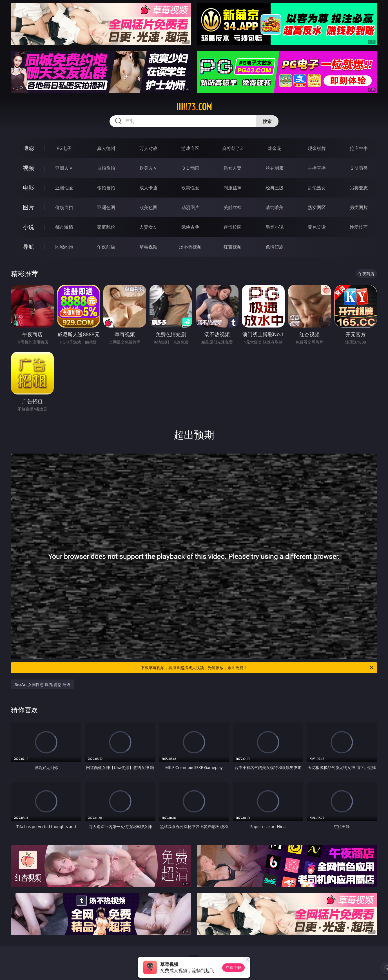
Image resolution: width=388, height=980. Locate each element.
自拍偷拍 (106, 168)
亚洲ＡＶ (64, 168)
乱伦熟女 (317, 188)
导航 (28, 247)
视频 (28, 168)
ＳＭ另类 (359, 168)
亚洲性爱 (64, 188)
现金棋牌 (317, 148)
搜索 (267, 121)
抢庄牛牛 (359, 148)
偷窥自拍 (64, 207)
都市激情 (64, 227)
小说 (28, 227)
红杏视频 (233, 247)
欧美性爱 (190, 188)
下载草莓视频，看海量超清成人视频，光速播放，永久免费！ (257, 668)
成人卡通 (148, 188)
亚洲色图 (106, 207)
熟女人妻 (233, 168)
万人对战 (148, 148)
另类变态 (359, 188)
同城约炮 (64, 247)
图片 (28, 207)
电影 (28, 188)
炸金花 (275, 148)
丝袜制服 (275, 168)
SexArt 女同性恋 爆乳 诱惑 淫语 (43, 684)
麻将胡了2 (232, 148)
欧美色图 (148, 207)
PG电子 (64, 148)
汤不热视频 (190, 247)
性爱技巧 (359, 227)
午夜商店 (106, 247)
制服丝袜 (233, 188)
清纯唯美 (275, 207)
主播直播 (317, 168)
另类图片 (359, 207)
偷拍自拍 (106, 188)
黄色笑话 (317, 227)
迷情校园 (233, 227)
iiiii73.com (194, 107)
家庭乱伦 (106, 227)
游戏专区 (190, 148)
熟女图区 (317, 207)
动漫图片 (190, 207)
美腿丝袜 (233, 207)
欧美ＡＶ (148, 168)
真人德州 (106, 148)
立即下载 (233, 967)
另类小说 (275, 227)
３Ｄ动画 (190, 168)
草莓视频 (148, 247)
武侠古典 (190, 227)
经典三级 (275, 188)
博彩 (28, 148)
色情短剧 (275, 247)
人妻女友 (148, 227)
